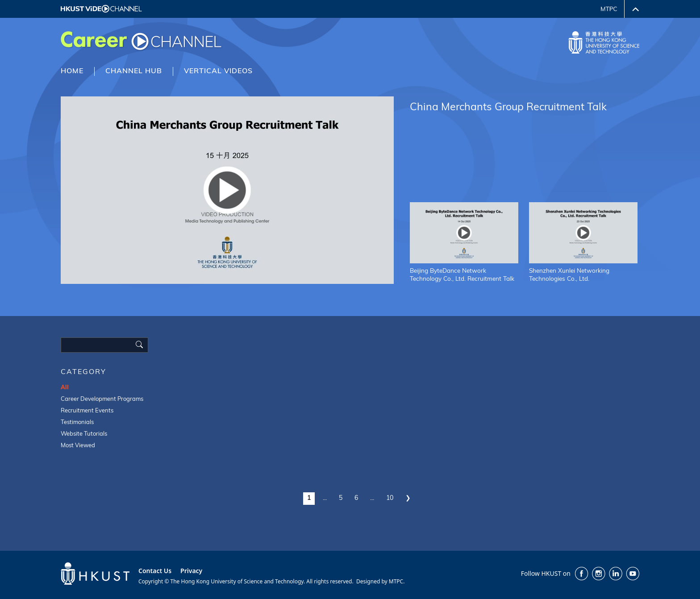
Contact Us (155, 571)
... (325, 498)
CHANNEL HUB (134, 71)
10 (390, 498)
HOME (72, 71)
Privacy (191, 571)
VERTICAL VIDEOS (218, 71)
